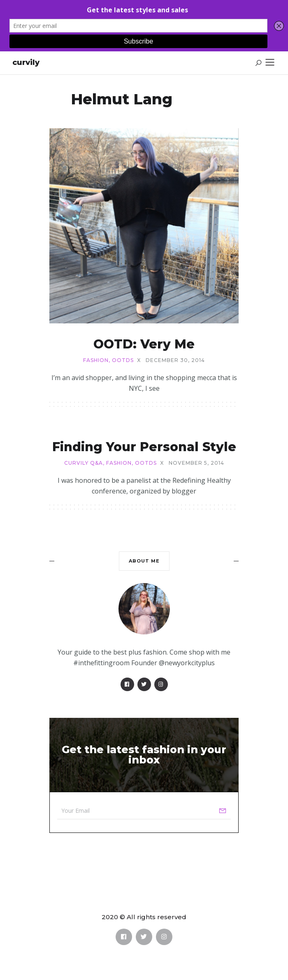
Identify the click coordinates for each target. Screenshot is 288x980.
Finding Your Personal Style (144, 447)
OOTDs (123, 360)
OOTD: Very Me (144, 344)
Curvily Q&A (84, 463)
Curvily (26, 62)
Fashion (96, 360)
